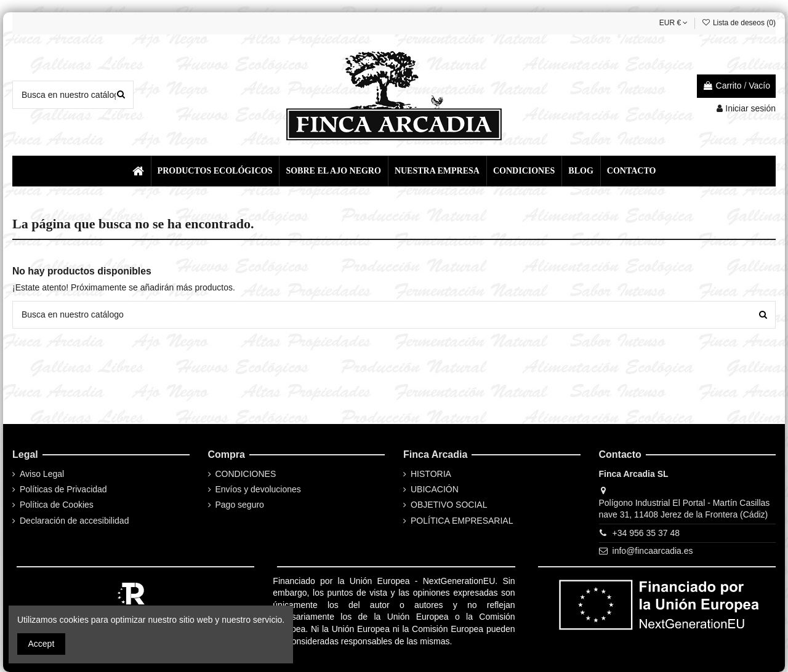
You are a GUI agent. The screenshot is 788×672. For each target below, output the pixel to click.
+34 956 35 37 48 (646, 533)
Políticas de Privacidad (63, 489)
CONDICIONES (246, 474)
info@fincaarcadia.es (653, 551)
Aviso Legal (42, 474)
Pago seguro (240, 505)
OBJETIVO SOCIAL (449, 505)
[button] (215, 171)
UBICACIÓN (435, 489)
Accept (42, 644)
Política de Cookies (57, 505)
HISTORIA (431, 474)
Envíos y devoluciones (258, 489)
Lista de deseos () (738, 23)
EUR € (674, 23)
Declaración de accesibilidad (74, 521)
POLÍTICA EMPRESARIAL (462, 521)
